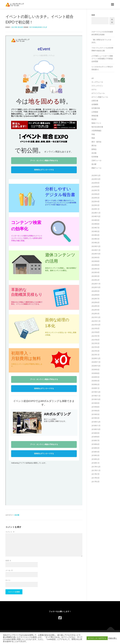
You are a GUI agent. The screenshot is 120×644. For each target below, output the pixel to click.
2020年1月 (96, 388)
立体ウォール (96, 160)
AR (93, 78)
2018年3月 (96, 455)
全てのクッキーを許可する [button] (97, 638)
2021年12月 (96, 317)
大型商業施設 (96, 131)
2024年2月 (96, 243)
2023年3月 (96, 276)
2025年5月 (96, 198)
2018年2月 (96, 459)
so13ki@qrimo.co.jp (38, 27)
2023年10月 (96, 254)
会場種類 (95, 104)
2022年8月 (96, 295)
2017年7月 (96, 474)
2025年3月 (96, 205)
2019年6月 (96, 411)
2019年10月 (96, 399)
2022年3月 (96, 313)
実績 (93, 138)
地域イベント (96, 123)
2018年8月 (96, 437)
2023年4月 (96, 272)
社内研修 (95, 157)
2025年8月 (96, 187)
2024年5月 (96, 231)
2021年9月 (96, 328)
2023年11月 (96, 250)
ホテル (94, 89)
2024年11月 (96, 213)
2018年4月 (96, 452)
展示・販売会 (96, 142)
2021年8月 (96, 332)
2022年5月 (96, 306)
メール (9, 570)
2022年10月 (96, 287)
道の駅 (94, 164)
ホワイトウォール (98, 93)
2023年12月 (96, 246)
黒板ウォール (96, 168)
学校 (93, 134)
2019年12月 (96, 392)
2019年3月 (96, 418)
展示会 (94, 145)
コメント (10, 532)
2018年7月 (96, 440)
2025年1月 (96, 209)
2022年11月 (96, 284)
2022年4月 (96, 310)
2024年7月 (96, 228)
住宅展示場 (96, 108)
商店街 (94, 119)
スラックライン (97, 86)
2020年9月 (96, 370)
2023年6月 (96, 265)
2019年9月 (96, 403)
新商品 (94, 149)
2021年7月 (96, 336)
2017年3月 (96, 482)
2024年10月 (96, 216)
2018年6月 (96, 444)
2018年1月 (96, 463)
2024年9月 (96, 220)
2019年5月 (96, 414)
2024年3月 (96, 239)
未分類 (17, 515)
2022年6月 (96, 302)
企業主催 (95, 101)
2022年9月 (96, 291)
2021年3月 (96, 351)
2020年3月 (96, 381)
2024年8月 (96, 224)
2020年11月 (96, 362)
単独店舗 (95, 116)
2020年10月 (96, 366)
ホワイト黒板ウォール (100, 97)
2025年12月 (96, 175)
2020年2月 (96, 384)
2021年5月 (96, 343)
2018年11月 (96, 426)
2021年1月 (96, 355)
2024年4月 (96, 235)
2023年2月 (96, 280)
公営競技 (95, 112)
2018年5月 (96, 448)
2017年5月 (96, 478)
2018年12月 (96, 422)
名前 (8, 561)
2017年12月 (96, 467)
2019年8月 (96, 407)
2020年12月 (96, 358)
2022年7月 (96, 299)
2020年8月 (96, 373)
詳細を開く (113, 638)
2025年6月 (96, 194)
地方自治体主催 (97, 127)
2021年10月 (96, 325)
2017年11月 (96, 470)
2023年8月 (96, 261)
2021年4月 (96, 347)
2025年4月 (96, 201)
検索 (93, 15)
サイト (8, 580)
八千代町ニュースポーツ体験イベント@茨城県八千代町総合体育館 (102, 59)
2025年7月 (96, 190)
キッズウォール (97, 82)
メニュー (112, 4)
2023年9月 (96, 257)
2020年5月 (96, 377)
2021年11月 (96, 321)
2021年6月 (96, 340)
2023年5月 (96, 269)
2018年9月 (96, 433)
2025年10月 (96, 179)
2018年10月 (96, 429)
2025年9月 (96, 183)
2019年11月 (96, 396)
